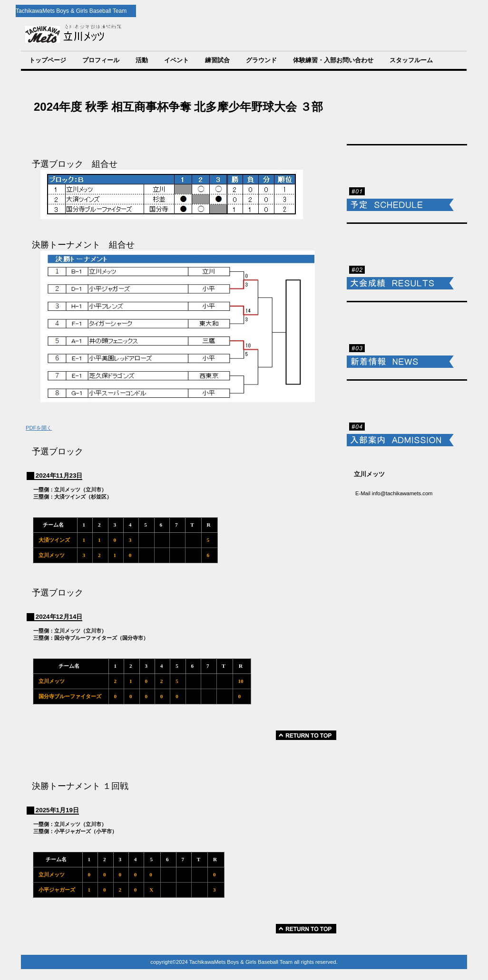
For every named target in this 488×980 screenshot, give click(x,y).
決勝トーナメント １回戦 (80, 786)
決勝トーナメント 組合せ (83, 245)
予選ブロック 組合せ (75, 164)
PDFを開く (39, 428)
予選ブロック (58, 452)
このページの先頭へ (306, 735)
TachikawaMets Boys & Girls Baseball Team (182, 34)
